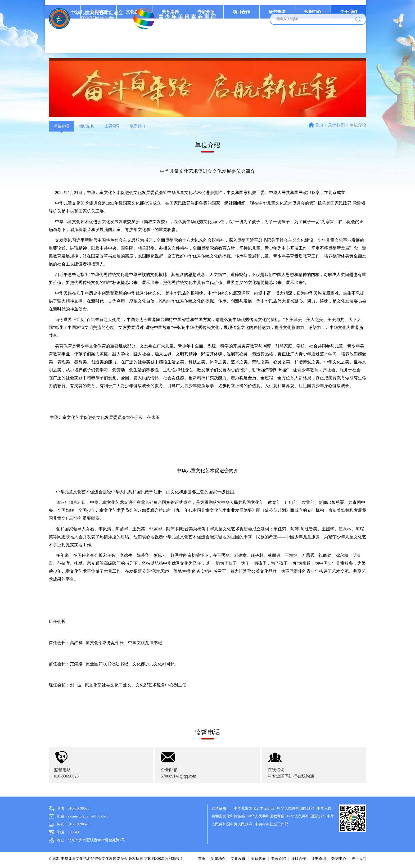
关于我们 (349, 44)
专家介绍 (208, 44)
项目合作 (243, 44)
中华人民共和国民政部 (296, 808)
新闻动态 (102, 44)
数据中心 (314, 44)
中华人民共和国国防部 (306, 816)
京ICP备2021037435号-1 (163, 859)
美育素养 (173, 44)
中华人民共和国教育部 (266, 816)
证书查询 (278, 44)
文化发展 (137, 44)
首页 (66, 44)
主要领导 (112, 126)
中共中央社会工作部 (272, 824)
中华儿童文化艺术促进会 (254, 808)
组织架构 (87, 126)
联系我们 (138, 126)
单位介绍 (61, 126)
